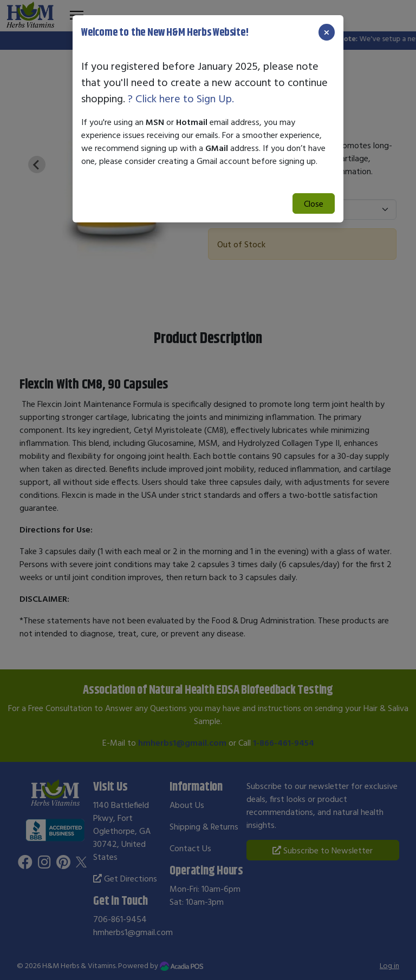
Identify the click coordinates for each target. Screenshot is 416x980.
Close (314, 203)
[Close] (327, 32)
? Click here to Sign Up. (181, 98)
